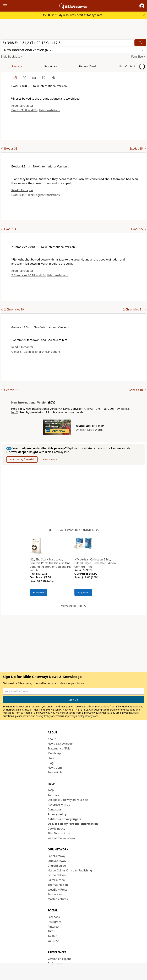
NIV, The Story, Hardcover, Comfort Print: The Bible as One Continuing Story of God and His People (51, 565)
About (52, 739)
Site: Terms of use (59, 833)
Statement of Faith (60, 748)
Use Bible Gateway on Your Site (68, 800)
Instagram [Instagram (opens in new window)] (55, 922)
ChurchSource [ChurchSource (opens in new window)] (57, 866)
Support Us (55, 772)
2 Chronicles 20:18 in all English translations (40, 275)
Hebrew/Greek (46, 66)
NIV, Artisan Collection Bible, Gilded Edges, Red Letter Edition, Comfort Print (96, 563)
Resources (25, 66)
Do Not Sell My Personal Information (73, 824)
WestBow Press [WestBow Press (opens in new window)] (58, 890)
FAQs (51, 790)
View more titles (73, 606)
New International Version (29, 402)
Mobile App (55, 753)
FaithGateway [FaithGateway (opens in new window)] (57, 856)
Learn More (50, 459)
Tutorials (53, 795)
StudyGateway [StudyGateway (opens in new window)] (57, 861)
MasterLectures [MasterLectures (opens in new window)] (58, 899)
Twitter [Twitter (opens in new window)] (52, 936)
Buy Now (39, 592)
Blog (51, 763)
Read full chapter (22, 106)
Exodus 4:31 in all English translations (36, 195)
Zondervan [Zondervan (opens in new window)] (55, 894)
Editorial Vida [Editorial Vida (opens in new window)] (56, 880)
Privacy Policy (43, 716)
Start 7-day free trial (22, 459)
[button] (142, 6)
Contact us (55, 809)
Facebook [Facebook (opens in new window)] (54, 917)
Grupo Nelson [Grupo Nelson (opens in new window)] (57, 875)
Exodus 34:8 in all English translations (36, 110)
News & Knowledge (60, 744)
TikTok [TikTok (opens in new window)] (52, 931)
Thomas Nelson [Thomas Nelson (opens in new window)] (58, 885)
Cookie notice (57, 829)
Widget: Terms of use (61, 838)
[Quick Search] (67, 43)
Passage (9, 66)
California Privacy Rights (65, 819)
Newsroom (55, 768)
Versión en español (60, 959)
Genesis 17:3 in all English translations (36, 352)
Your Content (68, 66)
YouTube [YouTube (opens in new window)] (53, 941)
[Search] (140, 43)
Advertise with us (59, 805)
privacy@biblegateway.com (83, 716)
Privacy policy (57, 814)
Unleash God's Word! (89, 430)
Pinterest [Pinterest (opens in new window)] (54, 927)
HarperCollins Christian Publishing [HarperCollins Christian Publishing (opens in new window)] (70, 870)
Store (51, 758)
